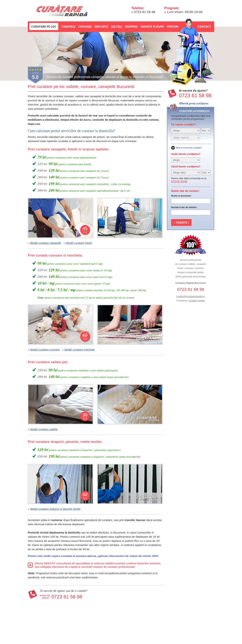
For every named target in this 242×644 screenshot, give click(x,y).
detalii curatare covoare (45, 350)
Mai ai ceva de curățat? (189, 148)
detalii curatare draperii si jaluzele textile (55, 509)
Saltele (117, 26)
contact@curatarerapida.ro (190, 296)
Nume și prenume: (181, 196)
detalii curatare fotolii (79, 243)
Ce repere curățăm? (184, 124)
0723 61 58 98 (145, 12)
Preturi (173, 26)
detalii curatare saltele (44, 429)
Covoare (85, 26)
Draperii (131, 26)
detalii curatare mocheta (79, 350)
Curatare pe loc (44, 26)
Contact (204, 26)
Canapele (68, 26)
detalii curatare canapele (46, 243)
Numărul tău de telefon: (184, 207)
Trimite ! (181, 222)
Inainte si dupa (152, 26)
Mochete (101, 26)
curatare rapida (197, 301)
